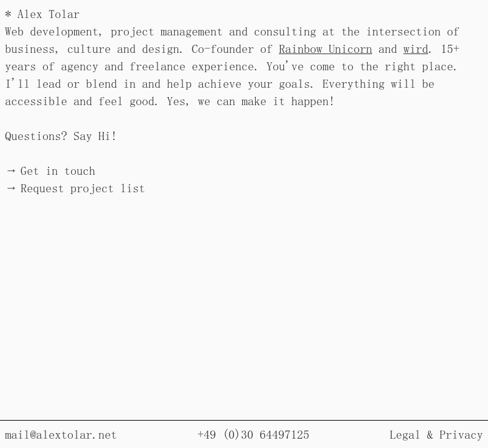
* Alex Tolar (42, 14)
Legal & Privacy (436, 434)
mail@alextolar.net (61, 434)
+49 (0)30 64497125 (253, 434)
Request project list (83, 188)
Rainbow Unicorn (326, 49)
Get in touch (58, 170)
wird (416, 49)
